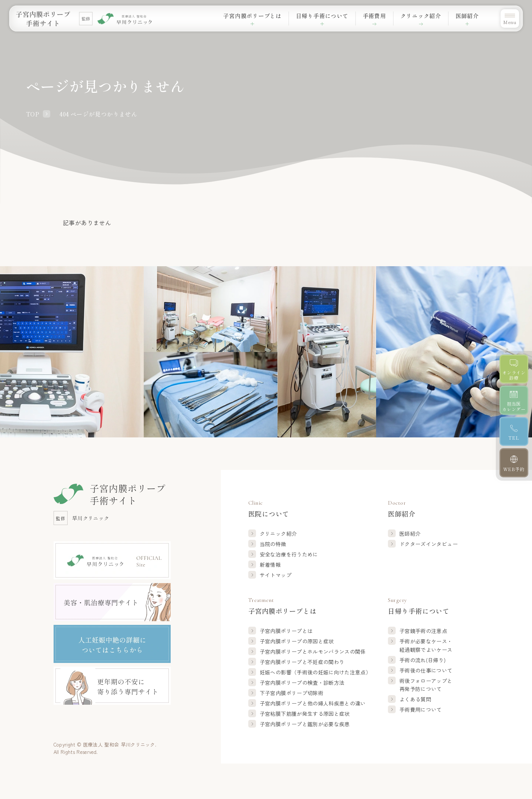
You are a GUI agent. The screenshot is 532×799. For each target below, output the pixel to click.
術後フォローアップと (426, 685)
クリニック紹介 (417, 16)
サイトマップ (276, 575)
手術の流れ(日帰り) (423, 660)
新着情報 (270, 565)
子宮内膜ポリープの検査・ (302, 683)
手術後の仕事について (426, 670)
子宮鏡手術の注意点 (423, 631)
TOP (33, 114)
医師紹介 (410, 534)
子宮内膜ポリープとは (286, 631)
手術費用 (367, 16)
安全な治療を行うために (289, 554)
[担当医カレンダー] (514, 401)
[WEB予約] (514, 463)
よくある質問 (415, 699)
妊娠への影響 (315, 672)
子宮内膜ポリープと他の (313, 703)
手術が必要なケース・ (426, 646)
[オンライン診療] (514, 369)
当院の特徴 (273, 544)
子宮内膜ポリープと (313, 651)
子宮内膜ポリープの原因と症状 (297, 641)
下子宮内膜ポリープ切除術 (291, 693)
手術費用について (421, 710)
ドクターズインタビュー (429, 544)
